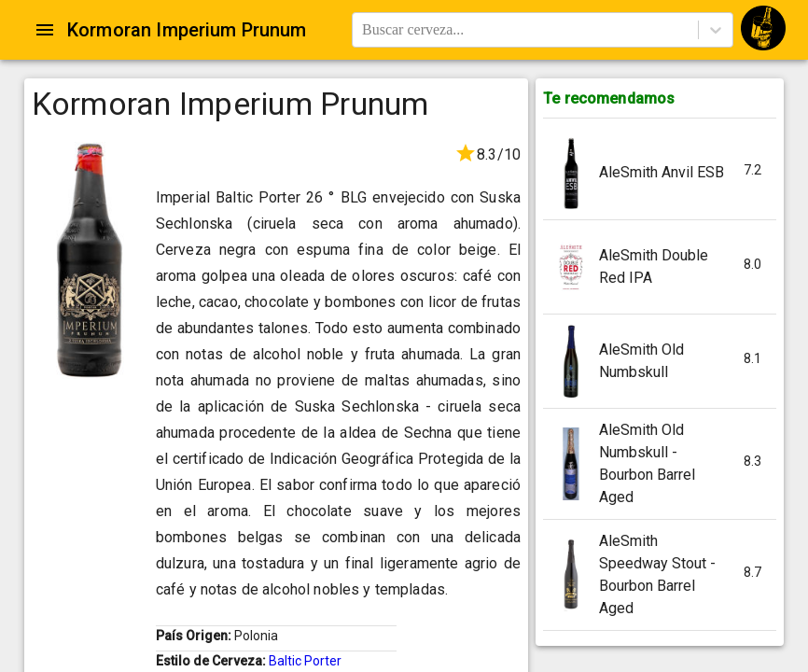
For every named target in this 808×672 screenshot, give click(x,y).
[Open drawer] (45, 30)
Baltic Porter (305, 661)
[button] (660, 173)
